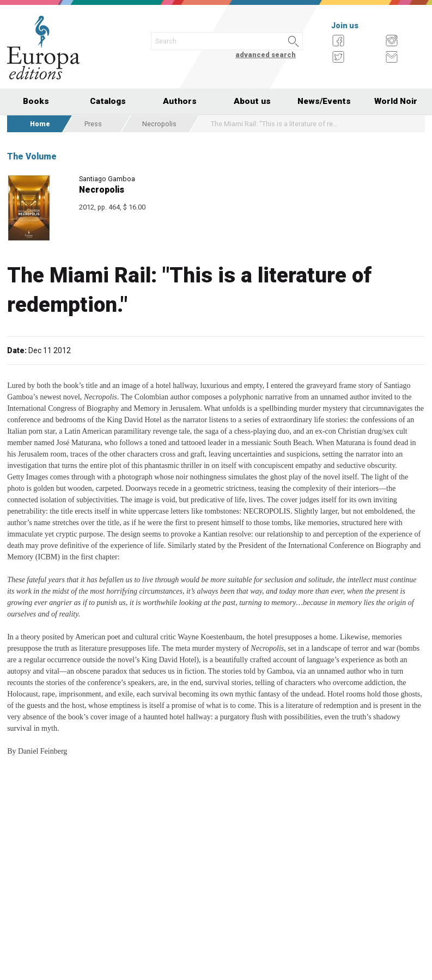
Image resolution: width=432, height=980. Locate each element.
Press (93, 124)
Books (36, 101)
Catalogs (108, 101)
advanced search (266, 55)
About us (252, 101)
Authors (180, 101)
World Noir (396, 101)
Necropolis (159, 124)
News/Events (324, 101)
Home (40, 124)
